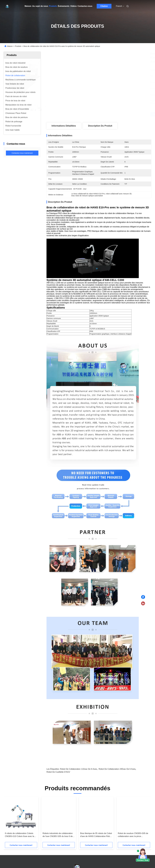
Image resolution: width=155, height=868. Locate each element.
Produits (53, 6)
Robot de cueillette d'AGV (58, 772)
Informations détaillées (64, 126)
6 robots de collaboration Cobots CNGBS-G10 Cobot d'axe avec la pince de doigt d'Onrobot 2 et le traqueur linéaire (132, 835)
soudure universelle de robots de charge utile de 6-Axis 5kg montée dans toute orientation (95, 835)
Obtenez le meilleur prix (112, 114)
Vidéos (73, 6)
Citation (104, 6)
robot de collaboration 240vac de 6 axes (117, 769)
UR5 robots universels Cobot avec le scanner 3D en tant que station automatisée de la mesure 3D (21, 835)
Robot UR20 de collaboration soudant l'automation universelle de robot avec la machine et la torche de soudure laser (58, 835)
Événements (64, 6)
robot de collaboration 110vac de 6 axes (78, 769)
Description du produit (100, 126)
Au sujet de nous (40, 6)
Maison (28, 6)
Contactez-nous (85, 6)
